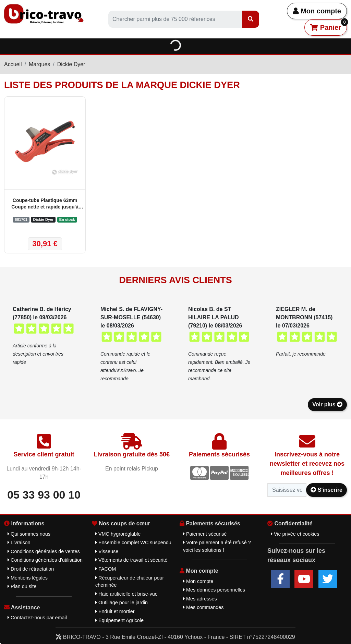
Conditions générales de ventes (44, 551)
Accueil (13, 64)
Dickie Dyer (71, 64)
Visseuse (107, 551)
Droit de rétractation (31, 569)
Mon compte (317, 11)
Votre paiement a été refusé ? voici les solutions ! (217, 546)
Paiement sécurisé (205, 534)
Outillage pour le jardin (122, 603)
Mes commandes (203, 607)
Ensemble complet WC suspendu (133, 542)
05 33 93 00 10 (44, 495)
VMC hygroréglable (118, 534)
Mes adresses (200, 599)
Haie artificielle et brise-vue (126, 594)
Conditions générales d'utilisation (45, 560)
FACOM (106, 569)
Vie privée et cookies (295, 534)
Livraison (19, 542)
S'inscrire (326, 490)
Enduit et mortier (115, 611)
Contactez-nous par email (37, 618)
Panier (329, 25)
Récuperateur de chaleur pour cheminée (130, 582)
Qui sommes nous (29, 534)
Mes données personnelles (214, 590)
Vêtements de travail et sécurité (131, 560)
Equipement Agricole (119, 620)
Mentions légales (28, 578)
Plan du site (22, 586)
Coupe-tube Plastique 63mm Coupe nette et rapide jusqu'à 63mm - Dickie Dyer (45, 204)
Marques (39, 64)
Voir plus (327, 404)
